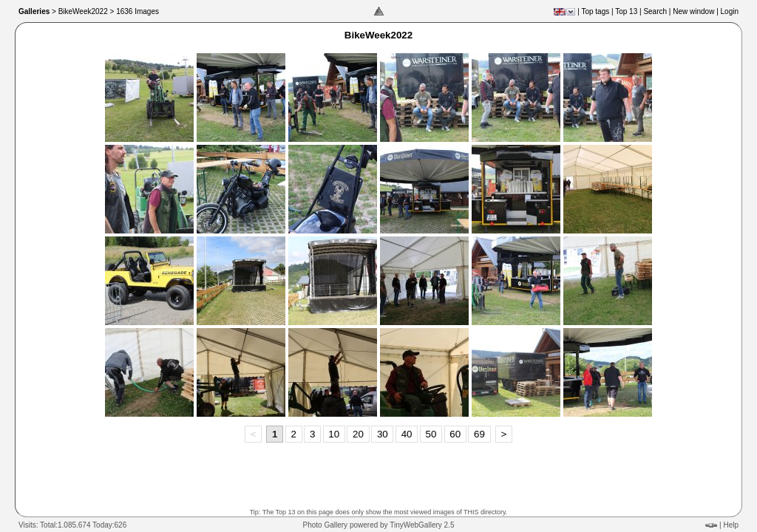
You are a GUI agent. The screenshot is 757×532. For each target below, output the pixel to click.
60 (455, 434)
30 (383, 434)
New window (693, 11)
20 (358, 434)
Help (731, 525)
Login (730, 11)
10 (334, 434)
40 (407, 434)
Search (655, 11)
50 (431, 434)
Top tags (595, 11)
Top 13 (626, 11)
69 (479, 434)
